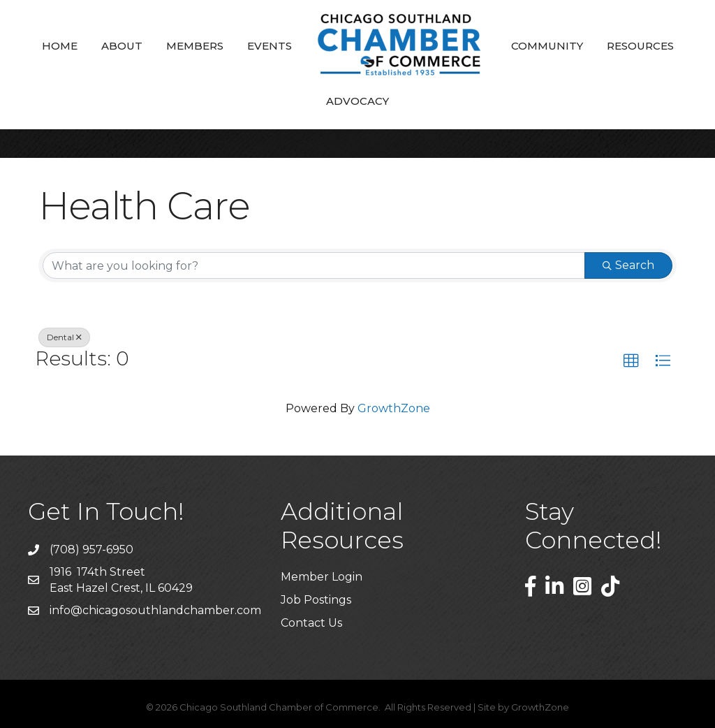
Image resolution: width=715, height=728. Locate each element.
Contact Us (311, 623)
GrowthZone (394, 408)
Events (270, 46)
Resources (640, 46)
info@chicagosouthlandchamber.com (155, 610)
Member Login (322, 577)
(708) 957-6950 (91, 549)
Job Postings (316, 600)
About (122, 46)
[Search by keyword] (314, 265)
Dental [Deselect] (64, 337)
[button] (631, 361)
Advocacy (357, 101)
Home (60, 46)
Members (195, 46)
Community (547, 46)
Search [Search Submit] (628, 265)
